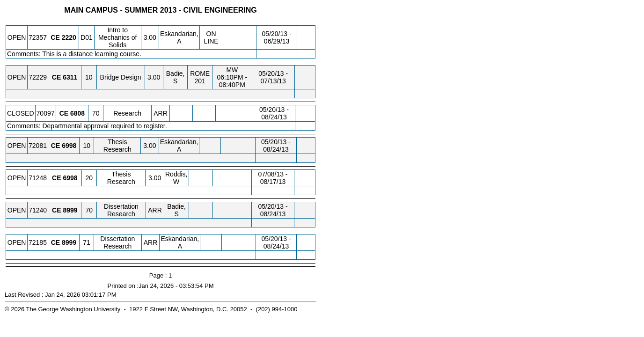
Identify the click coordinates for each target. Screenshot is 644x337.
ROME (200, 73)
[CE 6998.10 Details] (69, 146)
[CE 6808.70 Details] (77, 113)
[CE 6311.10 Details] (70, 77)
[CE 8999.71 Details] (69, 242)
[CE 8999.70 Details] (70, 210)
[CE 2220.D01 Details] (69, 37)
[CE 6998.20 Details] (70, 178)
